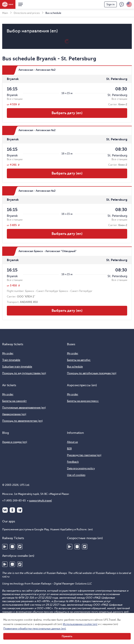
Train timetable (11, 360)
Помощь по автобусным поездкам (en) (92, 373)
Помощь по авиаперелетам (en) (22, 421)
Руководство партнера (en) (84, 455)
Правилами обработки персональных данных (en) (35, 629)
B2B (69, 449)
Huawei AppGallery (12, 547)
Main (5, 13)
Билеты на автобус (79, 360)
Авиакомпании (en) (14, 414)
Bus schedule (75, 367)
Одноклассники (12, 510)
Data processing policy (81, 468)
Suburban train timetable (17, 367)
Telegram (20, 510)
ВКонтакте (5, 510)
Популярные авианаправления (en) (24, 408)
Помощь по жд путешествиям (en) (24, 373)
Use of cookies (76, 475)
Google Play (5, 547)
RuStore (20, 547)
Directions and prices (27, 13)
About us (72, 442)
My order (8, 353)
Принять (67, 636)
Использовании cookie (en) (80, 624)
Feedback (122, 4)
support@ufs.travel (40, 501)
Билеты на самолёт (14, 401)
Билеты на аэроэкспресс (83, 401)
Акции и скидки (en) (15, 442)
